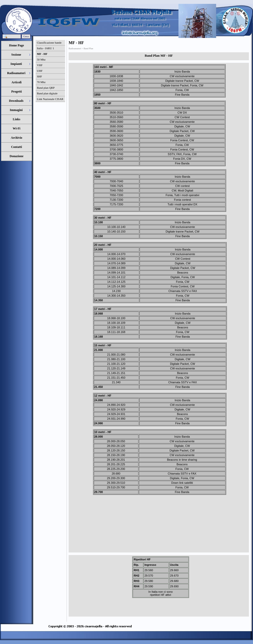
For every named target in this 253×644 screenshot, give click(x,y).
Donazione (17, 156)
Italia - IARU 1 (45, 48)
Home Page (16, 45)
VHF (40, 65)
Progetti (17, 92)
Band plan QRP (46, 88)
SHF (39, 76)
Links (17, 119)
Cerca (26, 36)
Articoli (17, 82)
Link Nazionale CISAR (50, 99)
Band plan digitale (47, 93)
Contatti (17, 147)
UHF (40, 71)
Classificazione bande (49, 43)
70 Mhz (41, 82)
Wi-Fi (17, 128)
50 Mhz (41, 59)
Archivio (16, 138)
